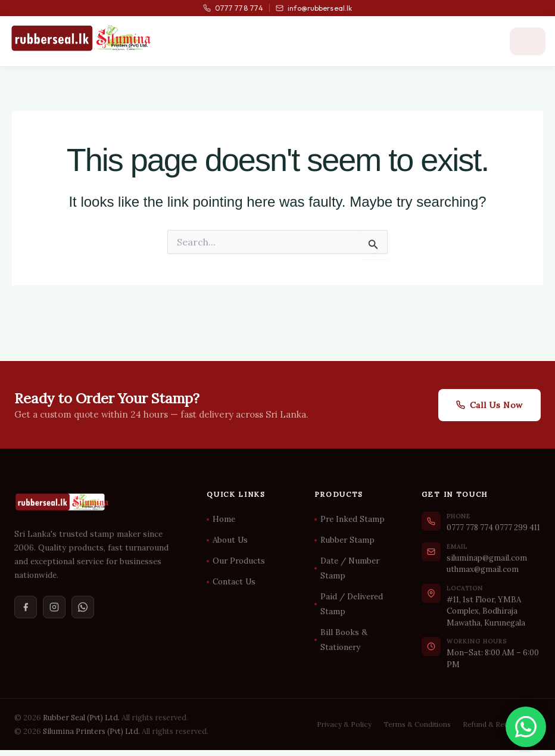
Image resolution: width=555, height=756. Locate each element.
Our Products (239, 561)
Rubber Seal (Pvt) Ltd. (81, 717)
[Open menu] (528, 41)
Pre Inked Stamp (353, 519)
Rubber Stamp (347, 540)
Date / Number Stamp (350, 568)
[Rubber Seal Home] (81, 38)
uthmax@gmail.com (483, 569)
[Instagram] (54, 607)
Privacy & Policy (344, 724)
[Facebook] (26, 607)
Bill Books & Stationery (344, 640)
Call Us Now (489, 405)
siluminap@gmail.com (487, 558)
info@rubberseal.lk (314, 8)
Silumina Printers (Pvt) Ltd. (91, 731)
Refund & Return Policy (502, 724)
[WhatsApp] (83, 607)
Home (224, 519)
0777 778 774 (233, 8)
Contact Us (234, 581)
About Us (230, 540)
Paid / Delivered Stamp (352, 604)
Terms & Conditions (417, 724)
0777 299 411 (517, 528)
